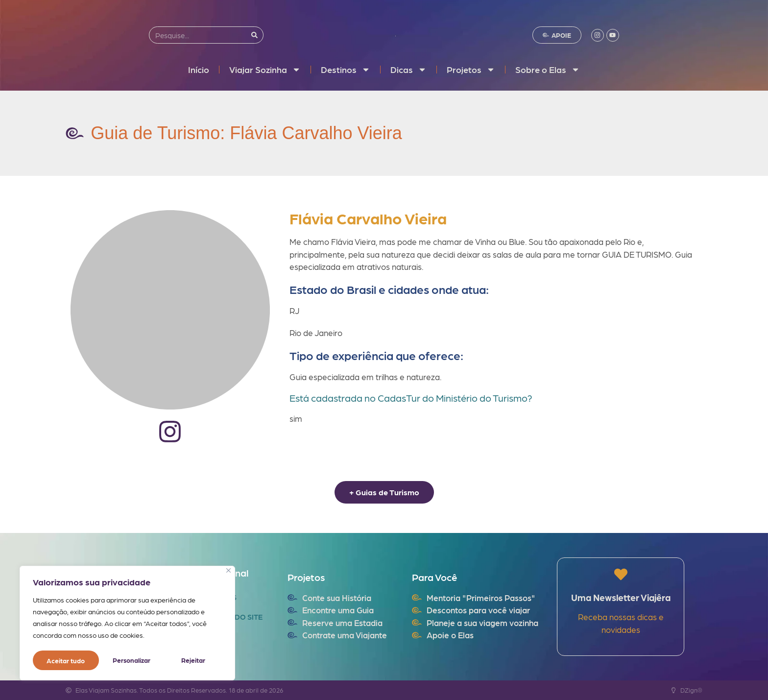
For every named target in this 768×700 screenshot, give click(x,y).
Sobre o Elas (548, 70)
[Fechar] (228, 572)
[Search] (254, 35)
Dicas (408, 70)
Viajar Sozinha (265, 70)
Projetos (471, 70)
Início (199, 69)
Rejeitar (127, 660)
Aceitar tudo (189, 660)
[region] (127, 624)
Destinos (346, 70)
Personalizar (65, 660)
